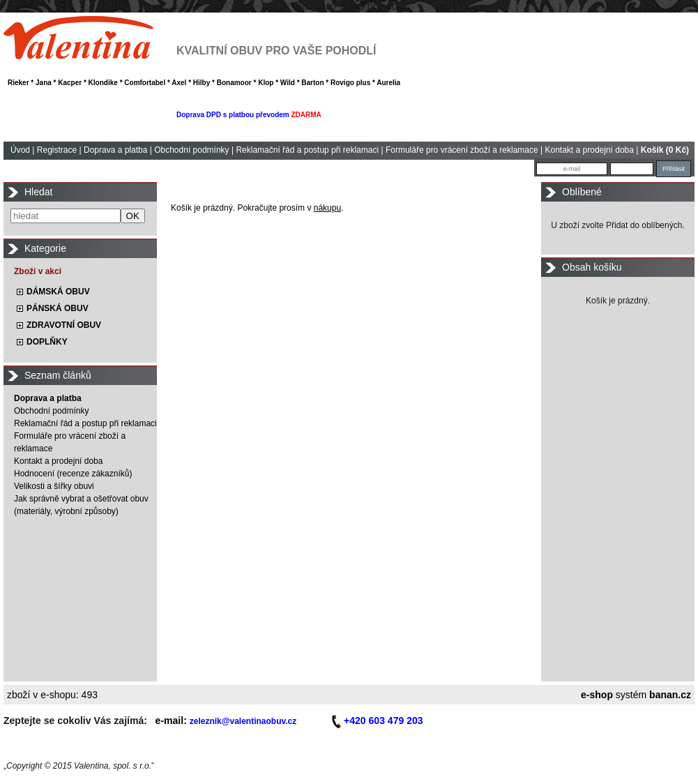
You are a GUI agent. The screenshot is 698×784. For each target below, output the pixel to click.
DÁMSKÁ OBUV (58, 292)
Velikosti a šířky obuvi (54, 486)
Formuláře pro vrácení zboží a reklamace (462, 150)
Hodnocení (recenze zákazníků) (73, 474)
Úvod (20, 150)
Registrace (57, 150)
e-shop (597, 695)
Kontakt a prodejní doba (590, 150)
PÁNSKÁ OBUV (58, 308)
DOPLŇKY (47, 342)
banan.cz (670, 695)
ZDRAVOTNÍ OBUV (64, 325)
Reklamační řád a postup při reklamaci (307, 150)
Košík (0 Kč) (665, 150)
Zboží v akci (38, 271)
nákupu (327, 208)
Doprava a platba (115, 150)
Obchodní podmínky (191, 150)
